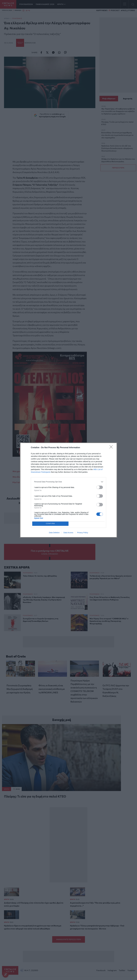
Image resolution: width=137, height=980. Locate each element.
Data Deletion (54, 533)
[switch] (100, 487)
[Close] (112, 448)
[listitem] (68, 482)
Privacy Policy (83, 533)
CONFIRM (50, 524)
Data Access (68, 533)
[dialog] (68, 490)
